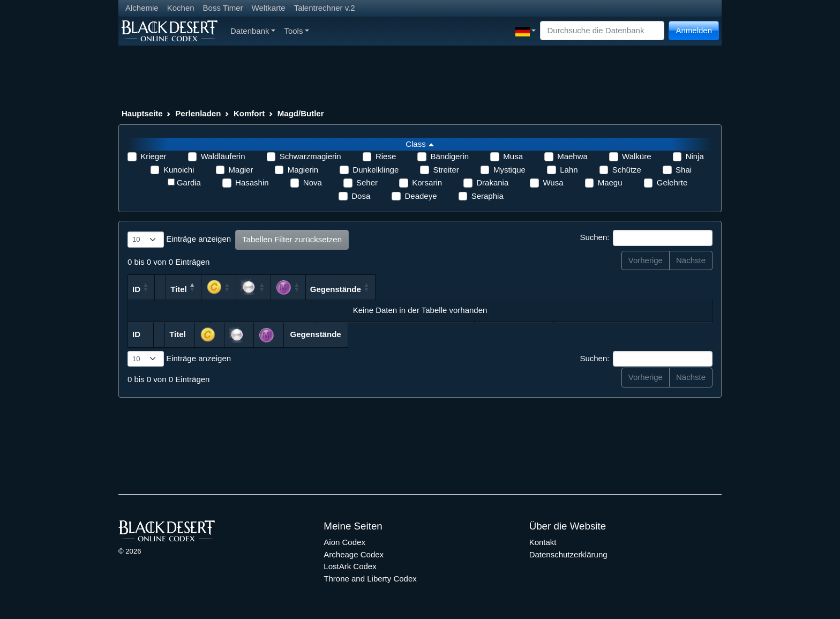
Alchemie (142, 8)
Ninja (695, 156)
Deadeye (421, 196)
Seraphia (487, 196)
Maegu (610, 182)
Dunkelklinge (376, 170)
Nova (313, 182)
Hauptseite (142, 113)
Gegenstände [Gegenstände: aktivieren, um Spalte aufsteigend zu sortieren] (640, 289)
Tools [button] (297, 31)
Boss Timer (223, 8)
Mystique (509, 170)
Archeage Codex (354, 554)
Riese (386, 156)
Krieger (153, 156)
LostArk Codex (350, 566)
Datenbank (253, 31)
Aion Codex (344, 542)
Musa (513, 156)
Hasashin (252, 182)
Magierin (303, 170)
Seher (367, 182)
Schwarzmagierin (310, 156)
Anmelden (694, 30)
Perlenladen (198, 113)
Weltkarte (269, 8)
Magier (241, 170)
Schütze (627, 170)
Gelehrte (672, 182)
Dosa (361, 196)
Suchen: (646, 238)
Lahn (569, 170)
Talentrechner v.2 (325, 8)
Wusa (553, 182)
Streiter (446, 170)
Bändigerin (449, 156)
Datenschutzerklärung (568, 554)
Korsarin (427, 182)
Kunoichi (179, 170)
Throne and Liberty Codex (370, 579)
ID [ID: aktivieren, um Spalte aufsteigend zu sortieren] (136, 289)
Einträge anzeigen (179, 240)
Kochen (181, 8)
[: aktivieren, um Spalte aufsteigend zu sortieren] (471, 287)
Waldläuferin (223, 156)
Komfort (249, 113)
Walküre (636, 156)
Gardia (189, 182)
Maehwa (572, 156)
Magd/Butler (301, 113)
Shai (684, 170)
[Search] (602, 31)
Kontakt (543, 542)
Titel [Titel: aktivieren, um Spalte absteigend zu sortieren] (261, 289)
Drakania (492, 182)
